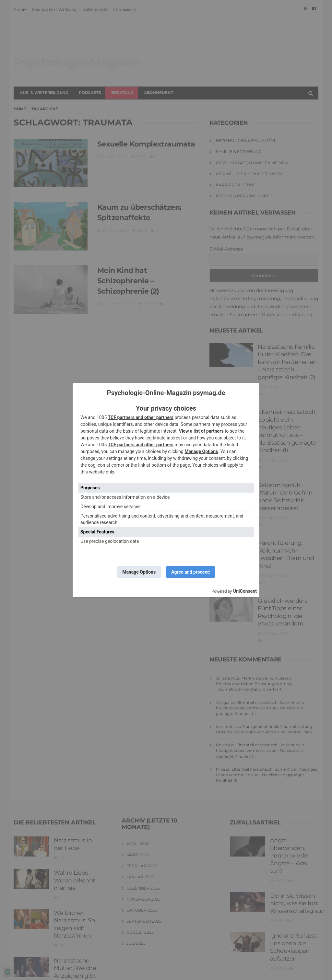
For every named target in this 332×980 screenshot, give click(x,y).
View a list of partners (201, 431)
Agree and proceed (190, 572)
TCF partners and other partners (141, 417)
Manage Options (201, 451)
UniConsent (245, 591)
